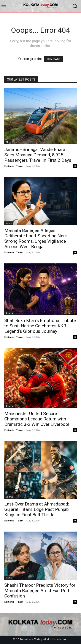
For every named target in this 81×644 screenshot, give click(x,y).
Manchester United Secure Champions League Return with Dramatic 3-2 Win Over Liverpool (37, 419)
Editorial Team (14, 166)
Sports (9, 313)
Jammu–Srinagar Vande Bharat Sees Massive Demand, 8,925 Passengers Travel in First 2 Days (38, 155)
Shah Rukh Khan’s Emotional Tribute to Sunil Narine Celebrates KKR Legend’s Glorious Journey (40, 326)
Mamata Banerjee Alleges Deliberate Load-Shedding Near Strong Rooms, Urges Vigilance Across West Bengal (36, 239)
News (9, 223)
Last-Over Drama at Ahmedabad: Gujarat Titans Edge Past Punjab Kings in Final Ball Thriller (37, 509)
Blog (8, 142)
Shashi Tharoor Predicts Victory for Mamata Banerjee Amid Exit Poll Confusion (40, 591)
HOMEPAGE (53, 59)
